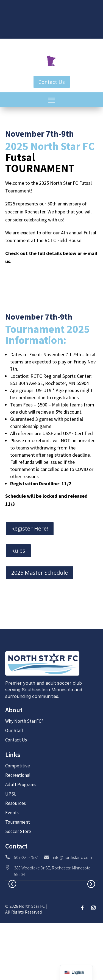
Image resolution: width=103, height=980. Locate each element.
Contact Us (52, 82)
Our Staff (14, 730)
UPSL (11, 794)
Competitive (18, 766)
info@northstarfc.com (73, 857)
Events (12, 813)
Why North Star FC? (24, 721)
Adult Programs (21, 784)
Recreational (18, 775)
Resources (16, 803)
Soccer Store (18, 831)
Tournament (18, 822)
